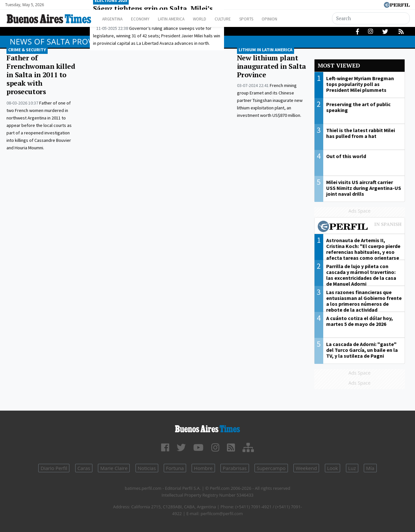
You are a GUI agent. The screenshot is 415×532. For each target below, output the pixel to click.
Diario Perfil (54, 468)
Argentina (114, 19)
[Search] (371, 18)
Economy (145, 19)
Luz (352, 468)
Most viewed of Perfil (360, 227)
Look (333, 468)
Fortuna (175, 468)
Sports (266, 19)
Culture (239, 19)
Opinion (292, 19)
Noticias (147, 468)
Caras (84, 468)
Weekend (306, 468)
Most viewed (339, 65)
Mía (370, 468)
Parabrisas (235, 468)
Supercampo (271, 468)
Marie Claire (114, 468)
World (213, 19)
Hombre (203, 468)
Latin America (180, 19)
